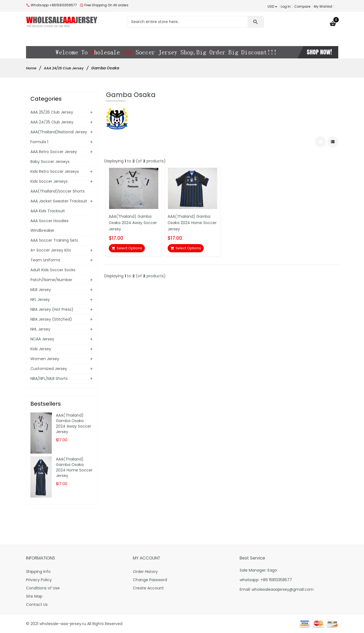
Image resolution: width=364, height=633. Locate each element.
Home (32, 68)
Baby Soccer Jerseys (50, 162)
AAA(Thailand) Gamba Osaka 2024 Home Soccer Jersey (191, 221)
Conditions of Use (43, 588)
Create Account (148, 588)
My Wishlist (323, 6)
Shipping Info (38, 572)
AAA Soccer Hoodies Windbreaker (49, 226)
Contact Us (37, 604)
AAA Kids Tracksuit (48, 211)
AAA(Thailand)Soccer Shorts (58, 191)
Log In (286, 6)
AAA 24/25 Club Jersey (68, 68)
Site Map (34, 596)
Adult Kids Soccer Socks (53, 270)
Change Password (150, 580)
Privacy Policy (39, 580)
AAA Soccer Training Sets (54, 240)
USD (272, 6)
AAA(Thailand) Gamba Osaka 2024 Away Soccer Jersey (132, 221)
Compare (302, 6)
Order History (145, 572)
